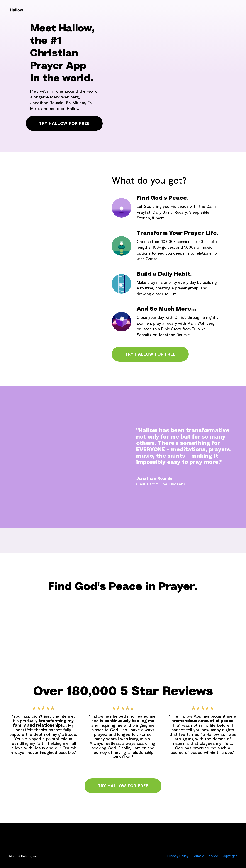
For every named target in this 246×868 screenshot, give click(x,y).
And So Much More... (167, 309)
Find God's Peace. (163, 198)
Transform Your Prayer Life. (178, 233)
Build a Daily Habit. (164, 274)
